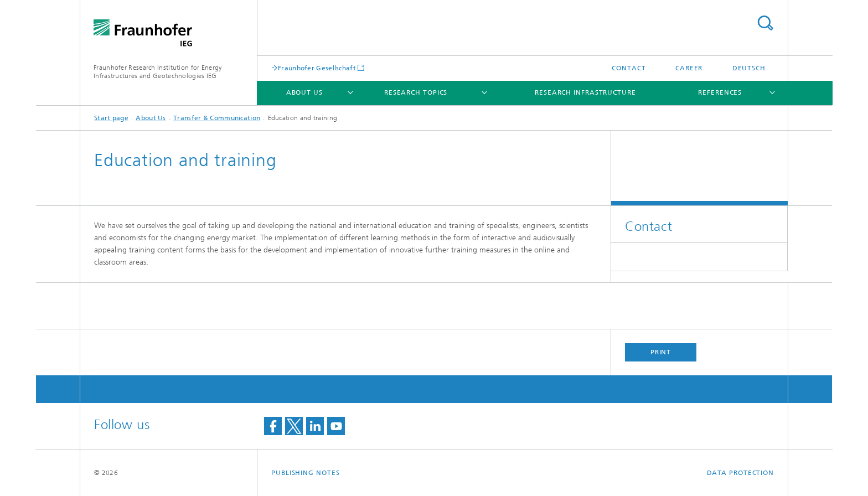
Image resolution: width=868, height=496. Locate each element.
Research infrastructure (585, 92)
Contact (629, 68)
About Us (304, 92)
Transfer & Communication (217, 118)
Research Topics (416, 92)
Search (765, 23)
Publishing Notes (305, 473)
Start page (111, 118)
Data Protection (741, 473)
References (720, 92)
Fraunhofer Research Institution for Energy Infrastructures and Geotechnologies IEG (158, 72)
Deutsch (749, 68)
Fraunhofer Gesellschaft (317, 68)
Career (689, 68)
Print (661, 352)
